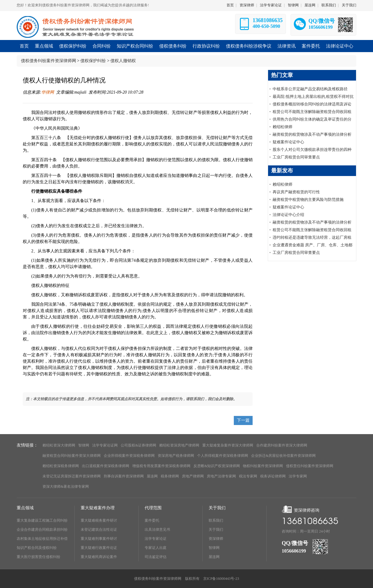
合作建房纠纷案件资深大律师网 (282, 445)
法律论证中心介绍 (288, 215)
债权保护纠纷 (93, 61)
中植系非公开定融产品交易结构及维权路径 (310, 89)
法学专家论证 (271, 5)
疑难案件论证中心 (288, 142)
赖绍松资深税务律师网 (61, 466)
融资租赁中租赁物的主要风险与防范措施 (308, 199)
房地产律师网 (193, 476)
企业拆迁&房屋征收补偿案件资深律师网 (283, 456)
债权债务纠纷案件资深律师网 (49, 61)
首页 (230, 5)
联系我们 (329, 5)
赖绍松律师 (282, 127)
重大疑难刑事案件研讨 (99, 539)
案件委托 (152, 520)
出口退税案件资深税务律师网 (106, 466)
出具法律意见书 (157, 530)
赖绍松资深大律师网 (59, 445)
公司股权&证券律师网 (138, 445)
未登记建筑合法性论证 (99, 530)
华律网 (48, 92)
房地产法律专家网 (221, 476)
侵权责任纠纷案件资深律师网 (310, 466)
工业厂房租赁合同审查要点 (296, 157)
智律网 (293, 5)
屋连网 (310, 5)
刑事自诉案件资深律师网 (124, 476)
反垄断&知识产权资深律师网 (217, 466)
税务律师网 (170, 476)
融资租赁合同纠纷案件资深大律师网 (72, 456)
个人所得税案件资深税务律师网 (223, 456)
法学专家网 (298, 476)
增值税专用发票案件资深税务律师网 (161, 466)
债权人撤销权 (123, 61)
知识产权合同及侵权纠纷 (37, 548)
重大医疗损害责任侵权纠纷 (39, 557)
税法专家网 (248, 476)
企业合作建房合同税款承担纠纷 (42, 530)
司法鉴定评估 (156, 557)
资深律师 (247, 5)
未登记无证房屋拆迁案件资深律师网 (72, 476)
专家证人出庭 (156, 548)
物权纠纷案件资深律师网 (263, 466)
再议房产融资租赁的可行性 (296, 192)
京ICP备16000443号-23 (221, 579)
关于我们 (349, 5)
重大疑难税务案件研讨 (99, 520)
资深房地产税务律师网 (176, 456)
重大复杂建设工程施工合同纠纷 (42, 520)
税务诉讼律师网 (273, 476)
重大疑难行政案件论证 (99, 548)
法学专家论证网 (105, 445)
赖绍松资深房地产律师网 (179, 445)
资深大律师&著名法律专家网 (66, 487)
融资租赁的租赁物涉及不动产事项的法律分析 (312, 134)
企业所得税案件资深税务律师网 (129, 456)
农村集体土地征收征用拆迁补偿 (42, 539)
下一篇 (243, 420)
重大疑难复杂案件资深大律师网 (228, 445)
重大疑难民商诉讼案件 (99, 557)
